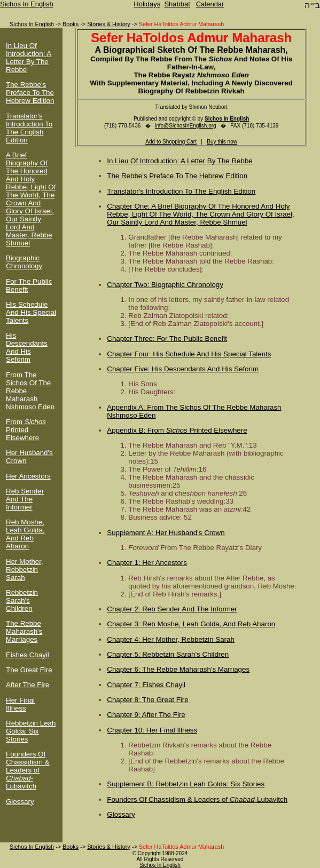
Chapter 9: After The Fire (146, 715)
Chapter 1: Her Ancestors (147, 563)
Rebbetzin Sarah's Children (22, 600)
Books (71, 24)
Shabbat (177, 4)
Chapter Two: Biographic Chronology (165, 285)
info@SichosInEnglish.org (186, 126)
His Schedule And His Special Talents (31, 312)
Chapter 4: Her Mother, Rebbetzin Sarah (171, 639)
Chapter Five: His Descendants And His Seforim (183, 369)
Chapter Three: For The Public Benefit (167, 339)
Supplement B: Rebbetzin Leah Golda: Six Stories (186, 784)
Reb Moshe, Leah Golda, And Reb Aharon (25, 534)
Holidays (147, 4)
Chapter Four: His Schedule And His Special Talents (189, 354)
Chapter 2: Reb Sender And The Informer (172, 609)
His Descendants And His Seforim (27, 347)
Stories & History (109, 24)
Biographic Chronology (24, 262)
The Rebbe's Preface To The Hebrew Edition (30, 93)
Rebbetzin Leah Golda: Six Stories (31, 731)
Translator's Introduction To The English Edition (29, 128)
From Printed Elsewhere (26, 430)
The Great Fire (29, 670)
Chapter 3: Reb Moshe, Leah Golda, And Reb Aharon (191, 624)
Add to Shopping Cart (171, 142)
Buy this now (222, 142)
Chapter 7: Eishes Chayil (146, 685)
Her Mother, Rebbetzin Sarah (25, 570)
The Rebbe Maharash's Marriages (24, 631)
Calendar (210, 4)
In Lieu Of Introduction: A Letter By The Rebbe (29, 58)
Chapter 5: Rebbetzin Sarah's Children (168, 654)
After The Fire (28, 685)
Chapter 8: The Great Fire (147, 700)
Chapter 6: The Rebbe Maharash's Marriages (178, 669)
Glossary (20, 802)
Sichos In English (27, 4)
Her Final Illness (20, 704)
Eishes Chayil (28, 655)
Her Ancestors (28, 476)
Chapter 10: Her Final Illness (152, 730)
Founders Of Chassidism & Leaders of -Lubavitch (28, 770)
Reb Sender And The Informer (25, 499)
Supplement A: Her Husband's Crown (166, 533)
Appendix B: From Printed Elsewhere (177, 430)
